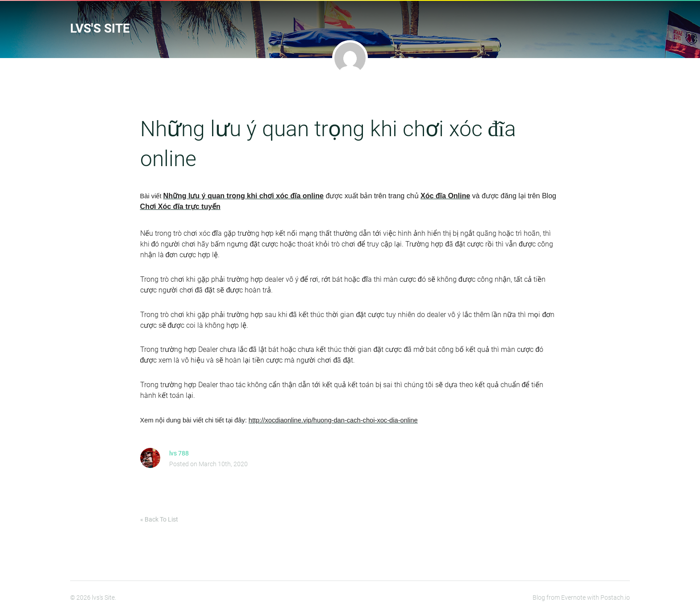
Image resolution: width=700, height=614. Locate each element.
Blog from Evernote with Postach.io (581, 597)
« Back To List (159, 519)
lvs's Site (100, 28)
